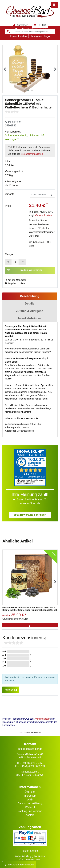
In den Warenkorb (25, 270)
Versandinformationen (32, 154)
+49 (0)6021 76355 (32, 763)
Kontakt (30, 815)
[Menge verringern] (23, 262)
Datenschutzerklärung (30, 803)
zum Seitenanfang (30, 731)
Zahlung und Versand (30, 811)
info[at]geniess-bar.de (30, 749)
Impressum (30, 796)
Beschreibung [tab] (30, 296)
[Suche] (8, 32)
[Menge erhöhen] (8, 262)
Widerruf (30, 807)
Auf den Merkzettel (16, 280)
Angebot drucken (15, 283)
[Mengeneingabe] (15, 262)
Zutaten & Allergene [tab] (30, 311)
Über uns (30, 792)
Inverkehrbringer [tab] (30, 318)
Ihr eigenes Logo (40, 36)
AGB (30, 800)
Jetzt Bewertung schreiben (30, 515)
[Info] (30, 627)
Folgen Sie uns (30, 851)
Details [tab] (30, 304)
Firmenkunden (18, 36)
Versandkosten (43, 215)
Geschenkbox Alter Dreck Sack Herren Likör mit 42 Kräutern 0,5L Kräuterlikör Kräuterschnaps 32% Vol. (30, 609)
